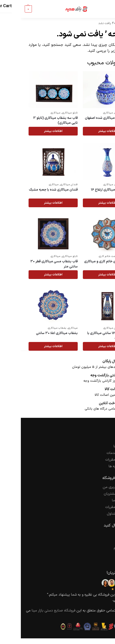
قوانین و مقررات (96, 460)
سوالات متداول (97, 514)
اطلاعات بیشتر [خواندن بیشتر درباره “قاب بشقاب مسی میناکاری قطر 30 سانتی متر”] (32, 275)
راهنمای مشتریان (95, 494)
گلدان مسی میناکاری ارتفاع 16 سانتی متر (91, 193)
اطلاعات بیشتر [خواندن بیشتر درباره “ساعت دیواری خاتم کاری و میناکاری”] (87, 275)
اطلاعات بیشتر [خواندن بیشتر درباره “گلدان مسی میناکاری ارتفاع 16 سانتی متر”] (87, 203)
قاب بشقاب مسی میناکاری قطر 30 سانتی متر (33, 264)
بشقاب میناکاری (36, 328)
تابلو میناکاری (49, 113)
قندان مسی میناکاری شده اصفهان (88, 118)
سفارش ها (100, 446)
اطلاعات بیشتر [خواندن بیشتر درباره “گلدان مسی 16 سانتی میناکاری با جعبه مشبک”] (87, 346)
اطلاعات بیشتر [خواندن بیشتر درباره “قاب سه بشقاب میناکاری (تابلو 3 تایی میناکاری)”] (32, 131)
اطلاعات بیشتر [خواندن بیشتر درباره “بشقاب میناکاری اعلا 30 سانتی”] (32, 346)
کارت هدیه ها (98, 466)
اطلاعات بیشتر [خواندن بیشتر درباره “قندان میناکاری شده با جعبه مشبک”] (32, 203)
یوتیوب (102, 561)
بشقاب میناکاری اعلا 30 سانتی (36, 333)
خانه (104, 23)
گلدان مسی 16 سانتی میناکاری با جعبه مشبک (89, 336)
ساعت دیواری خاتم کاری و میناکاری (87, 262)
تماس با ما (99, 500)
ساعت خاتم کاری (88, 256)
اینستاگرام (100, 548)
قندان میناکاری (102, 113)
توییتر (103, 541)
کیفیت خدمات (96, 453)
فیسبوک (102, 534)
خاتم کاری (105, 256)
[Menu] (100, 9)
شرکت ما (101, 440)
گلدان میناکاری (103, 185)
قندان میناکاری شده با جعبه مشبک (32, 190)
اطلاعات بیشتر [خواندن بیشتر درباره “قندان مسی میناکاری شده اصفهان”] (87, 131)
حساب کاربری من (95, 487)
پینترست (101, 554)
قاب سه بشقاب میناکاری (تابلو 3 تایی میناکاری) (35, 121)
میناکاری (87, 113)
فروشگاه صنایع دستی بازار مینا (33, 611)
